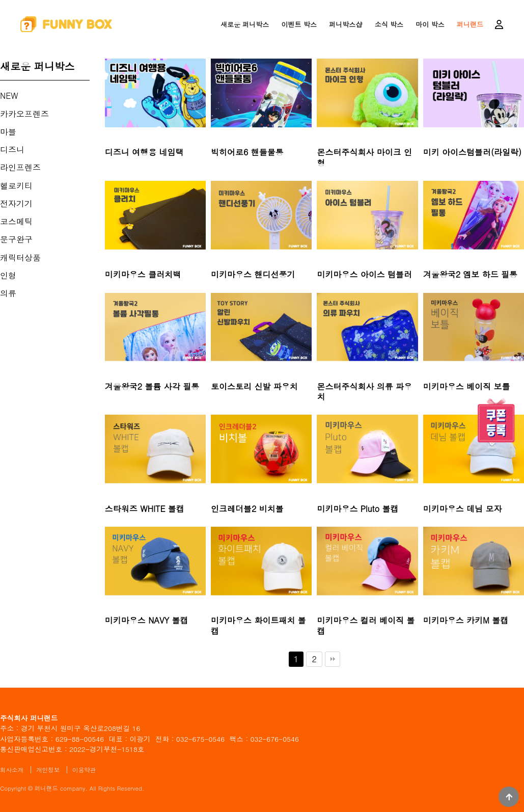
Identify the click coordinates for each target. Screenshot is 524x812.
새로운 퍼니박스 (245, 24)
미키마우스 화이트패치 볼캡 (258, 626)
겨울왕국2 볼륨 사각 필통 (152, 387)
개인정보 (48, 770)
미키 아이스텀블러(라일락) (472, 152)
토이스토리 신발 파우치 (254, 387)
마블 (8, 132)
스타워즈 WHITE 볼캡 (145, 509)
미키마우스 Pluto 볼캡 (357, 509)
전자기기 (16, 204)
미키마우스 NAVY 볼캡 (147, 620)
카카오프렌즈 (24, 114)
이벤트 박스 (299, 24)
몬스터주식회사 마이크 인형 (364, 158)
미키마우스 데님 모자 (463, 509)
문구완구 (16, 239)
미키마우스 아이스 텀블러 (364, 275)
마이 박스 (430, 24)
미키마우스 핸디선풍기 (253, 275)
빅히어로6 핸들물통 (247, 152)
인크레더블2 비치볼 (247, 509)
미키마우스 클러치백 (143, 275)
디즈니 (12, 150)
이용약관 (84, 770)
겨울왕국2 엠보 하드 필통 (470, 275)
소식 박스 (389, 24)
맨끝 (333, 659)
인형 (8, 275)
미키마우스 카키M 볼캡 (466, 620)
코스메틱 (16, 221)
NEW (9, 96)
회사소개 (12, 770)
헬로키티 (16, 186)
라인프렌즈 (20, 167)
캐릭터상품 (20, 258)
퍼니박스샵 (346, 24)
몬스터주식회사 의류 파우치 (364, 392)
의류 (8, 293)
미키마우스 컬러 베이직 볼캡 (366, 626)
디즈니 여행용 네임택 (144, 152)
